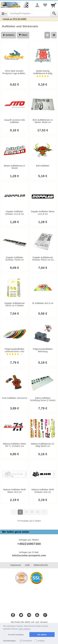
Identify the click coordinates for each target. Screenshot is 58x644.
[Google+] (45, 615)
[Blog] (29, 615)
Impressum (16, 565)
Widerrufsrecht (41, 565)
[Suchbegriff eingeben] (29, 13)
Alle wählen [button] (42, 635)
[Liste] (54, 35)
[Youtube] (37, 615)
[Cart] (54, 5)
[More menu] (37, 5)
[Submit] (54, 13)
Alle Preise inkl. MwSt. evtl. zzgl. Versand (29, 622)
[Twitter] (21, 615)
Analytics (41, 641)
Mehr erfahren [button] (25, 629)
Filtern (23, 35)
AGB (27, 565)
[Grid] (47, 35)
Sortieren (9, 35)
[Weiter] (44, 512)
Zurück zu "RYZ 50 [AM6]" (15, 19)
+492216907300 (29, 544)
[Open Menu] (4, 13)
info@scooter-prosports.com (29, 555)
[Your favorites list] (45, 5)
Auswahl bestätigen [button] (16, 635)
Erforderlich (27, 641)
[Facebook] (13, 615)
